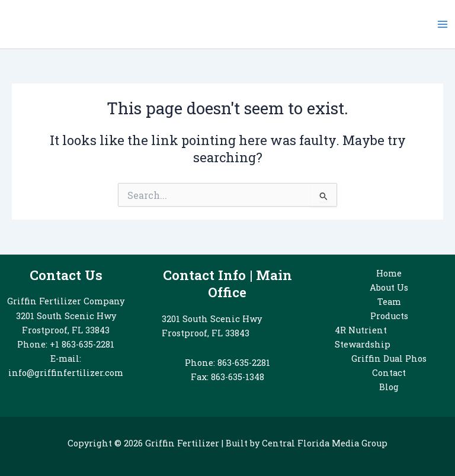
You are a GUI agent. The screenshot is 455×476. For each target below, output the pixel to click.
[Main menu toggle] (443, 24)
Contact (389, 373)
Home (389, 273)
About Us (389, 287)
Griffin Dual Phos (389, 358)
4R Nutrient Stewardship (363, 337)
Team (389, 302)
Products (389, 316)
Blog (389, 387)
